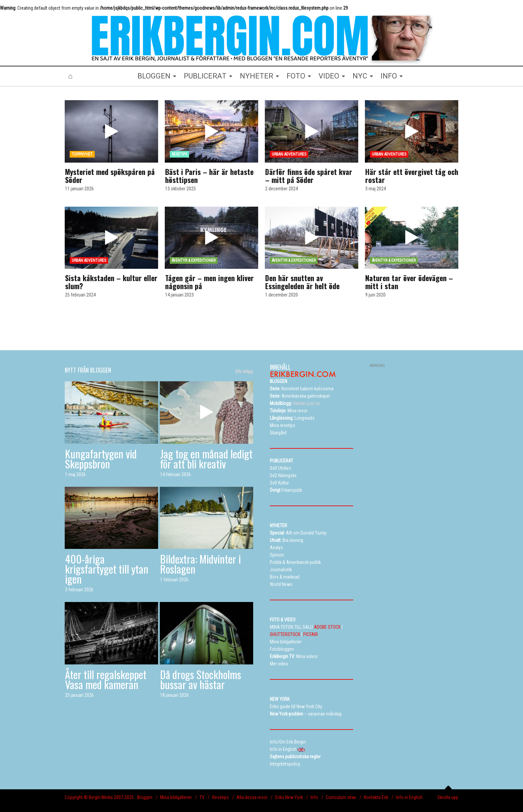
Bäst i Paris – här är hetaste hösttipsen (209, 176)
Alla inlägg (244, 371)
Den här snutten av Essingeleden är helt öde (302, 282)
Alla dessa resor (252, 797)
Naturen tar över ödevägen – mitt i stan (409, 282)
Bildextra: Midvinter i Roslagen (200, 564)
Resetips (220, 797)
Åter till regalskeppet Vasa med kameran (106, 679)
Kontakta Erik (376, 797)
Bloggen (145, 797)
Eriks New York (289, 797)
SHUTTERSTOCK (285, 634)
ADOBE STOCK (327, 627)
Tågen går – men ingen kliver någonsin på (209, 282)
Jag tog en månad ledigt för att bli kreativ (206, 459)
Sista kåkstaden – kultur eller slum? (111, 282)
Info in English (409, 797)
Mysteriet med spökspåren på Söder (110, 176)
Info (314, 797)
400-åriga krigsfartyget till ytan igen (107, 569)
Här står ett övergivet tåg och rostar (412, 176)
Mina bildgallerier (176, 797)
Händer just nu (295, 403)
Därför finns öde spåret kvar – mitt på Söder (309, 176)
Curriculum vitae (341, 797)
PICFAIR (311, 634)
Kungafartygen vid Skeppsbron (101, 459)
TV (202, 797)
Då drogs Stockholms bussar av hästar (201, 679)
